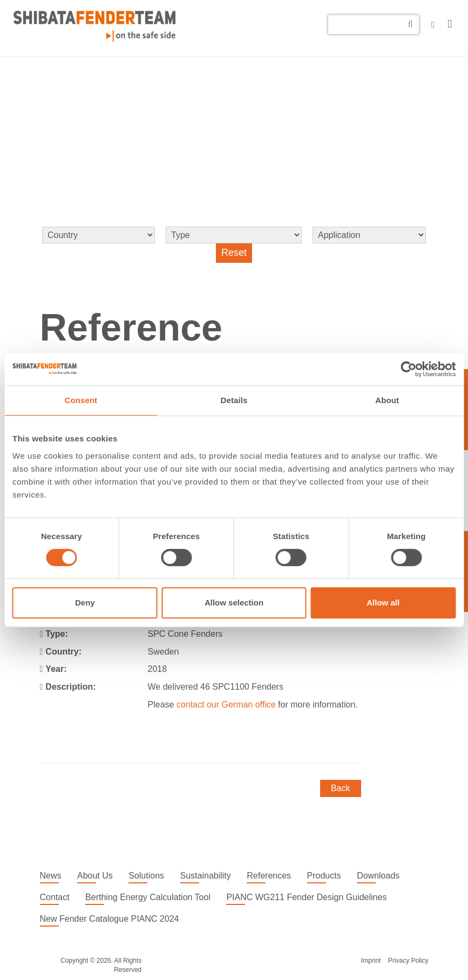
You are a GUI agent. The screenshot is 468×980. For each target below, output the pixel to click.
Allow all (383, 603)
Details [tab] (234, 400)
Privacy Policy (408, 961)
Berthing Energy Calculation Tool (148, 897)
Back (341, 788)
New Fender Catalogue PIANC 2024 (110, 919)
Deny (85, 603)
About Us (95, 876)
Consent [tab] (81, 400)
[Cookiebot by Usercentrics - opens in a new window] (408, 369)
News (51, 876)
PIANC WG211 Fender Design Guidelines (306, 897)
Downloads (378, 876)
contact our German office (226, 705)
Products (324, 876)
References (269, 876)
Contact (55, 897)
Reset (234, 253)
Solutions (146, 876)
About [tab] (387, 400)
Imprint (371, 961)
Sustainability (206, 876)
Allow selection (234, 603)
